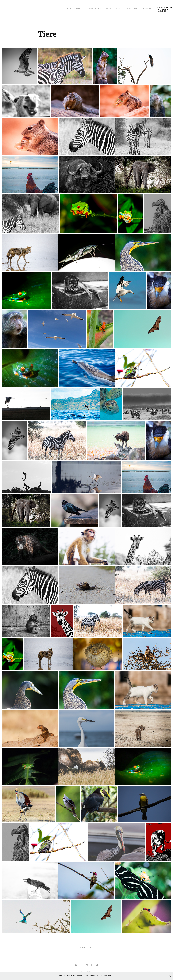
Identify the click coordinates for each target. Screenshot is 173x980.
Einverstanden (91, 976)
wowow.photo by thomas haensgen (165, 9)
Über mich (108, 9)
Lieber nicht (105, 976)
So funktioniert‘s (93, 9)
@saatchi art (132, 9)
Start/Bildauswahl (73, 9)
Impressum (146, 9)
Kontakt (120, 9)
